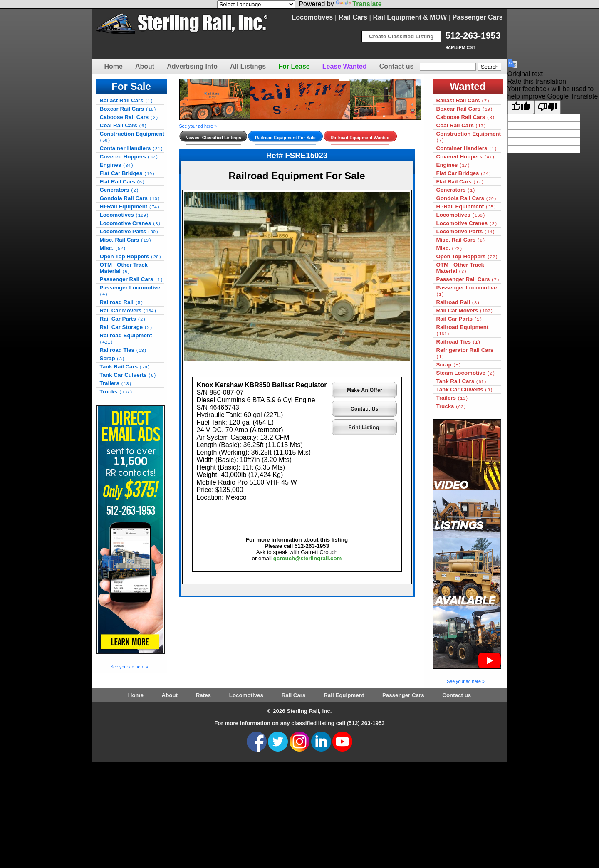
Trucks (116, 392)
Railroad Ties (123, 350)
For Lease (294, 66)
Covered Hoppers (129, 157)
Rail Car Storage (126, 327)
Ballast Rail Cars (126, 100)
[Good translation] (521, 107)
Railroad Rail (121, 302)
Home (114, 66)
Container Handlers (131, 148)
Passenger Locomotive (130, 291)
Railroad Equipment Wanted (360, 138)
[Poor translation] (547, 107)
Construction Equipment (132, 137)
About (145, 66)
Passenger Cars (478, 17)
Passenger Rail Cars (131, 279)
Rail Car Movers (128, 310)
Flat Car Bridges (127, 173)
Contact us (397, 66)
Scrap (112, 358)
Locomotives (313, 17)
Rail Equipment (344, 695)
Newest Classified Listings (213, 138)
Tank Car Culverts (128, 375)
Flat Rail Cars (122, 182)
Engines (117, 165)
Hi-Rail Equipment (130, 206)
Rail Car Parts (123, 319)
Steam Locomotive (466, 373)
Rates (203, 695)
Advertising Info (192, 66)
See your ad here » (129, 667)
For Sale (131, 86)
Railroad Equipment (126, 339)
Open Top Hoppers (131, 256)
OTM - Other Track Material (124, 268)
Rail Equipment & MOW (410, 17)
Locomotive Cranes (130, 223)
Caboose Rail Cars (129, 117)
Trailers (116, 383)
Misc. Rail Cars (126, 240)
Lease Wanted (345, 66)
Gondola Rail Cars (130, 198)
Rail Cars (353, 17)
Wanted (468, 86)
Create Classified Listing (401, 36)
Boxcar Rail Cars (128, 109)
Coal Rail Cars (123, 125)
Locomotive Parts (129, 231)
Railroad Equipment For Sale (285, 138)
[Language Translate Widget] (256, 4)
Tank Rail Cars (125, 367)
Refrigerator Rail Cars (465, 353)
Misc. (113, 248)
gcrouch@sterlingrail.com (308, 558)
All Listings (248, 66)
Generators (119, 190)
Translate (359, 4)
